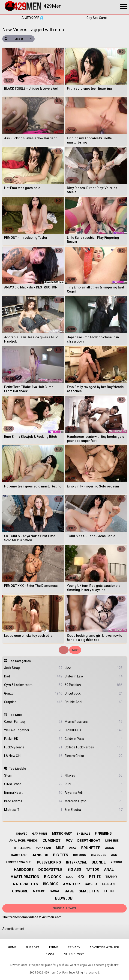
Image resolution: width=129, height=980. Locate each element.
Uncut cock (94, 694)
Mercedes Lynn (94, 801)
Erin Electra (94, 810)
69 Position (94, 685)
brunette (91, 848)
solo (70, 877)
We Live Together (33, 730)
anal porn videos (23, 841)
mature (39, 891)
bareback (19, 855)
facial (54, 891)
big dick (50, 884)
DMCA (50, 954)
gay (81, 877)
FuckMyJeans (33, 747)
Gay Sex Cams (97, 18)
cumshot (52, 841)
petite (95, 877)
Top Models (17, 769)
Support (32, 947)
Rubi (94, 784)
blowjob (64, 898)
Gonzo (33, 694)
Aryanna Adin (94, 793)
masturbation (25, 877)
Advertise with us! (104, 947)
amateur (71, 884)
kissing (116, 862)
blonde (99, 862)
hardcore (24, 870)
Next (75, 650)
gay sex (91, 884)
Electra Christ (94, 756)
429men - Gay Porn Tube (59, 973)
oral (73, 848)
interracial (76, 862)
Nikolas (94, 776)
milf (60, 848)
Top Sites (16, 715)
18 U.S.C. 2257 (74, 954)
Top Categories (20, 661)
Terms (54, 947)
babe (69, 891)
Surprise (33, 702)
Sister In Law (94, 676)
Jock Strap (33, 668)
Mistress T (33, 810)
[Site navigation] (123, 7)
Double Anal (94, 702)
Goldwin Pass (94, 739)
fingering (103, 833)
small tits (89, 891)
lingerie (112, 841)
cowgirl (20, 891)
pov (69, 841)
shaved (22, 834)
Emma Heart (33, 793)
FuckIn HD (33, 739)
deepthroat (89, 841)
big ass (74, 870)
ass (114, 855)
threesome (22, 848)
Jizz (94, 668)
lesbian (108, 884)
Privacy (74, 947)
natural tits (25, 884)
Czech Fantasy (33, 722)
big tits (61, 855)
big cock (52, 877)
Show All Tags (64, 908)
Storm (33, 776)
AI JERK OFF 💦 (33, 18)
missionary (62, 833)
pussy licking (49, 862)
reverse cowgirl (19, 862)
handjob (40, 855)
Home (12, 947)
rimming (80, 855)
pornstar (43, 848)
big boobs (99, 855)
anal (109, 870)
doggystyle (50, 870)
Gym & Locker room (33, 685)
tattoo (93, 870)
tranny (111, 877)
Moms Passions (94, 722)
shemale (83, 834)
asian (110, 848)
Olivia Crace (33, 784)
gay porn (40, 834)
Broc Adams (33, 801)
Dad (33, 676)
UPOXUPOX (94, 730)
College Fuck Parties (94, 747)
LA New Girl (33, 756)
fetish (110, 891)
